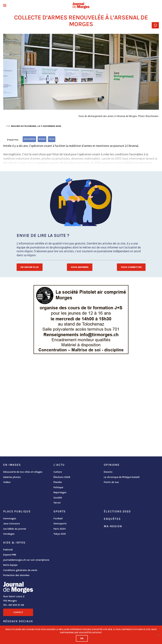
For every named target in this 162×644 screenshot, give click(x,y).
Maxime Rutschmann (24, 126)
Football (58, 519)
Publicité (8, 550)
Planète (58, 482)
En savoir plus (30, 267)
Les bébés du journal (15, 529)
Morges (42, 139)
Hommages (10, 519)
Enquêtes (112, 519)
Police (52, 139)
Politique (58, 487)
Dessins (108, 472)
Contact (18, 612)
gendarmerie (29, 139)
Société (58, 498)
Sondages (9, 534)
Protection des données (16, 575)
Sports (60, 511)
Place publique (17, 511)
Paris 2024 (60, 529)
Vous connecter (131, 267)
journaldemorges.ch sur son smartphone (26, 560)
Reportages (60, 492)
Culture (58, 472)
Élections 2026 (62, 477)
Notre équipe (10, 565)
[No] (158, 635)
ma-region (113, 526)
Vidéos (7, 482)
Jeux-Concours (12, 524)
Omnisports (60, 524)
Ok (82, 638)
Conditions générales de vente (20, 570)
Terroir (57, 503)
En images (12, 465)
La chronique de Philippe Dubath (122, 477)
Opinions (112, 465)
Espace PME (10, 555)
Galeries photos (12, 477)
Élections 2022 (117, 511)
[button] (5, 6)
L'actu (59, 465)
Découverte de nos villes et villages (23, 472)
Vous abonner (80, 267)
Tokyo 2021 (60, 534)
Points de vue (111, 482)
